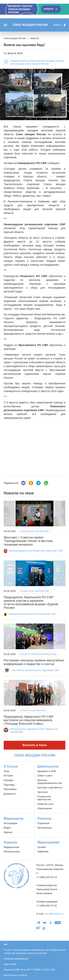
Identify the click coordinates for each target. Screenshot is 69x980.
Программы (10, 789)
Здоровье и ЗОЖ (47, 771)
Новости (10, 842)
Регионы (44, 819)
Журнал (8, 832)
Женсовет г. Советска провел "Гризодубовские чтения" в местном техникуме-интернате (28, 541)
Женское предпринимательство (38, 654)
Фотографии (10, 823)
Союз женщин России (30, 25)
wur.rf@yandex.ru (54, 914)
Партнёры (9, 785)
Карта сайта (10, 964)
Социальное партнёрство (35, 531)
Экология (43, 792)
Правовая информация (16, 959)
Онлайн (42, 847)
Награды (9, 780)
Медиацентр (14, 819)
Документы (10, 794)
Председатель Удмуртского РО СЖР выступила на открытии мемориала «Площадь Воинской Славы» (29, 720)
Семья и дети (45, 776)
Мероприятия (48, 842)
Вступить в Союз (35, 745)
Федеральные (11, 847)
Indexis (24, 975)
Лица (6, 771)
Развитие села (45, 804)
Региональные (12, 851)
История (8, 776)
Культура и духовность (33, 711)
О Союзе (11, 766)
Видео (7, 828)
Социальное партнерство (44, 798)
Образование (45, 808)
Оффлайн (43, 851)
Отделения (43, 823)
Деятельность (48, 766)
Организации (45, 828)
